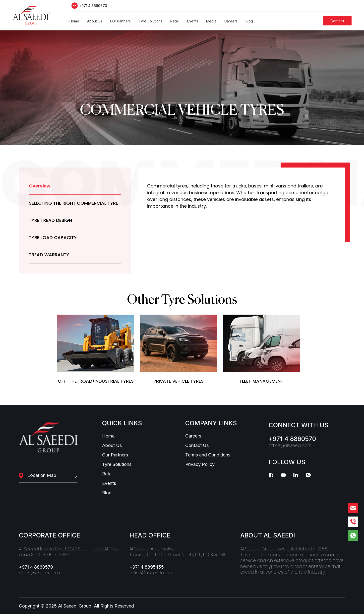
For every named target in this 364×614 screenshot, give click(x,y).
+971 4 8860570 (93, 6)
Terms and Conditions (208, 455)
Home (108, 436)
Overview (40, 186)
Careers (193, 436)
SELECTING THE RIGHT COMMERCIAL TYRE (73, 203)
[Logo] (31, 15)
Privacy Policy (200, 464)
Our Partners (115, 455)
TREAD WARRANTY (49, 255)
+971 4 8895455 (147, 567)
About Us (112, 445)
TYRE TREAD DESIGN (50, 220)
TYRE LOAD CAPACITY (53, 237)
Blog (107, 493)
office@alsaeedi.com (290, 445)
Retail (108, 474)
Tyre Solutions (117, 464)
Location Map (42, 475)
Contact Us (197, 445)
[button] (74, 21)
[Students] (337, 21)
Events (109, 483)
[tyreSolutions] (96, 349)
